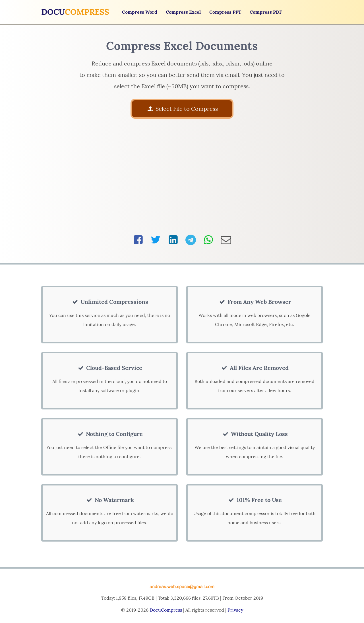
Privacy (235, 610)
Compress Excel (183, 12)
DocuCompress (166, 610)
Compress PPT (225, 12)
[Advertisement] (182, 177)
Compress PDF (266, 12)
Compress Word (140, 12)
